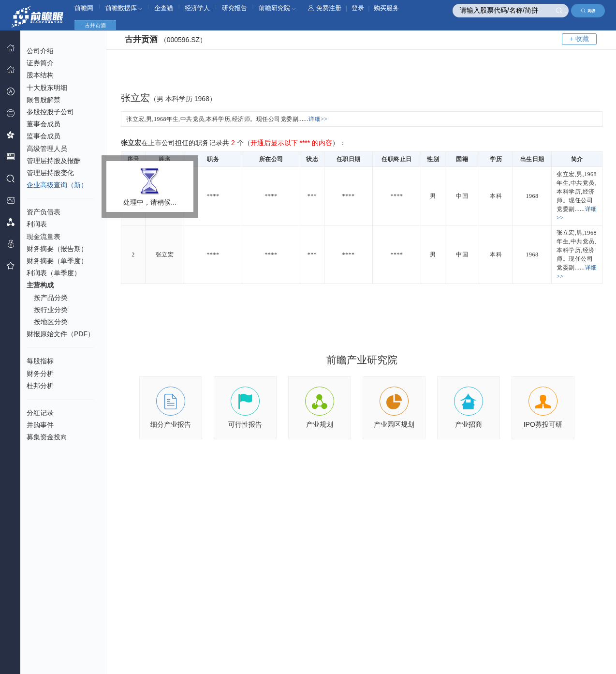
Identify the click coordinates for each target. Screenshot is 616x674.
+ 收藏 (579, 39)
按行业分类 (51, 310)
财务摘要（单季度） (57, 261)
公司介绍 (40, 51)
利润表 (37, 224)
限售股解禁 (44, 100)
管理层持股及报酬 (54, 161)
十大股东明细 (47, 88)
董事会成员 (44, 124)
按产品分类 (51, 298)
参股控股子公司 (50, 112)
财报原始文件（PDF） (60, 334)
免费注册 (325, 8)
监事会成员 (44, 136)
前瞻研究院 (277, 8)
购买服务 (386, 8)
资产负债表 (44, 212)
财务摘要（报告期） (57, 249)
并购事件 (40, 425)
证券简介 (40, 63)
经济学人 (197, 8)
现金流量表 (44, 237)
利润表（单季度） (54, 273)
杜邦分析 (40, 386)
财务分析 (40, 374)
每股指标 (40, 361)
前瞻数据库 (124, 8)
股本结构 (40, 75)
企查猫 (164, 8)
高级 (588, 11)
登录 (358, 8)
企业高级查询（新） (57, 185)
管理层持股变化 (50, 173)
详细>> (318, 119)
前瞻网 (84, 8)
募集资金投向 (47, 437)
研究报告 (235, 8)
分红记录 (40, 413)
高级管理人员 (47, 149)
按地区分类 (51, 322)
